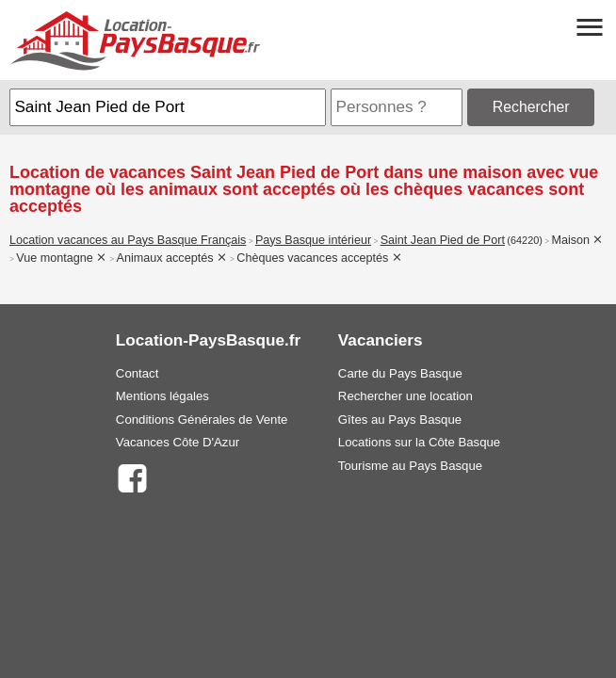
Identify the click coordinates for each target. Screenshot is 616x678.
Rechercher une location (405, 396)
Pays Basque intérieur (313, 240)
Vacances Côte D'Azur (178, 442)
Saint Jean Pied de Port (443, 240)
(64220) (525, 240)
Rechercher (531, 107)
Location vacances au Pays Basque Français (128, 240)
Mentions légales (162, 396)
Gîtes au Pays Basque (400, 420)
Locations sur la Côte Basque (419, 442)
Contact (137, 373)
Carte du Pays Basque (400, 373)
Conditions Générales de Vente (202, 420)
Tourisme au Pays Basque (410, 466)
